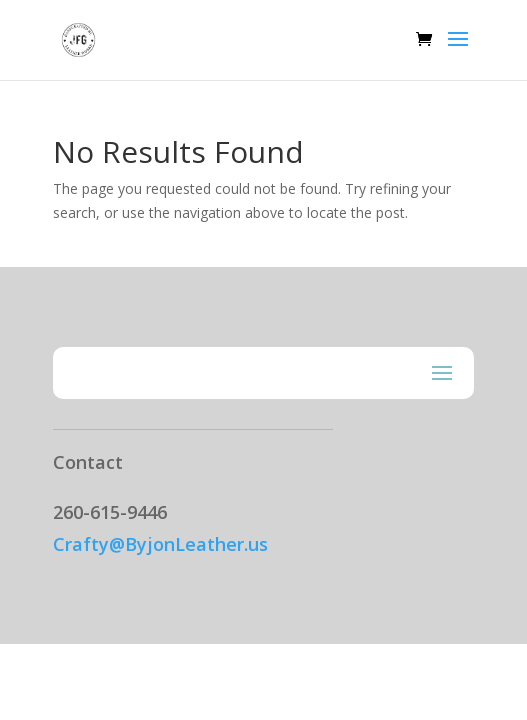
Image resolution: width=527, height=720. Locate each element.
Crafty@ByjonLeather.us (160, 544)
